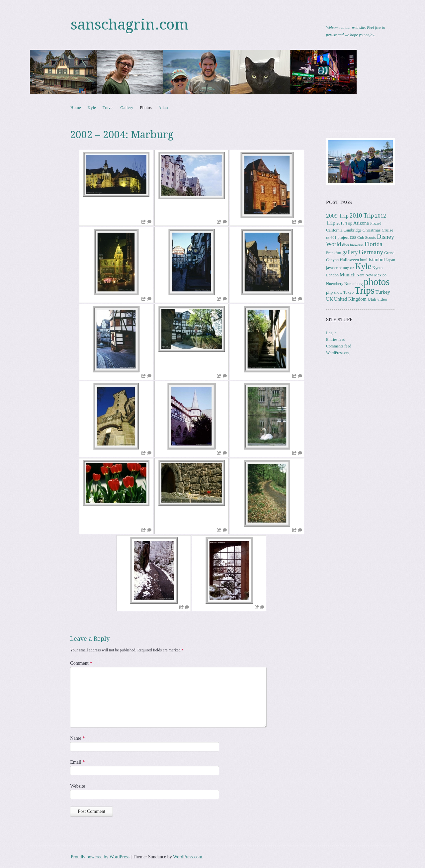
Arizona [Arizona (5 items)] (361, 223)
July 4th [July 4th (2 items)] (348, 268)
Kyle (92, 107)
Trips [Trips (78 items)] (365, 290)
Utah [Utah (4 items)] (372, 299)
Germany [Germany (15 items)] (371, 252)
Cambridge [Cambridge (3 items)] (353, 230)
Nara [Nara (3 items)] (361, 275)
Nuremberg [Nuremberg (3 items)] (353, 284)
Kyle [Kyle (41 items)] (363, 266)
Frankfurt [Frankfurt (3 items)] (334, 253)
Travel (108, 107)
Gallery (127, 107)
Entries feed (336, 339)
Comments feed (339, 346)
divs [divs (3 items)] (345, 245)
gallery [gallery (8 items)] (350, 252)
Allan (163, 107)
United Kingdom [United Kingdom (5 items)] (350, 299)
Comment (81, 663)
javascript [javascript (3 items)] (334, 268)
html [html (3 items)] (364, 260)
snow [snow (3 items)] (338, 292)
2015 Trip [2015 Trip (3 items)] (344, 223)
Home (76, 107)
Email (77, 762)
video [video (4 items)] (382, 299)
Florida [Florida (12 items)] (374, 244)
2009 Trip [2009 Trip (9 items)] (337, 216)
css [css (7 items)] (353, 237)
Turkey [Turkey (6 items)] (383, 292)
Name (77, 738)
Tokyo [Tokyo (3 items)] (348, 292)
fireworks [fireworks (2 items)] (357, 245)
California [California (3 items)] (334, 230)
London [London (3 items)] (332, 275)
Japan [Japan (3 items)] (390, 260)
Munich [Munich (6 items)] (348, 275)
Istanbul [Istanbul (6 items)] (377, 259)
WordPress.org (338, 353)
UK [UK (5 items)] (330, 299)
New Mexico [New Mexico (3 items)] (376, 275)
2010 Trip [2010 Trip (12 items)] (362, 215)
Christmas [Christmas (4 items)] (372, 230)
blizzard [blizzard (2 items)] (376, 223)
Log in (331, 333)
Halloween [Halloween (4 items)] (349, 260)
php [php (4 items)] (329, 292)
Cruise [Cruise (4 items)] (387, 230)
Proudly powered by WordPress (100, 857)
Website (78, 786)
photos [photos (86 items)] (377, 282)
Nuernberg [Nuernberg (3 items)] (335, 284)
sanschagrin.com (129, 25)
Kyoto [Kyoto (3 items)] (378, 268)
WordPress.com (188, 857)
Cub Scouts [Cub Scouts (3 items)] (367, 238)
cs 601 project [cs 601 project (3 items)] (337, 238)
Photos (146, 107)
